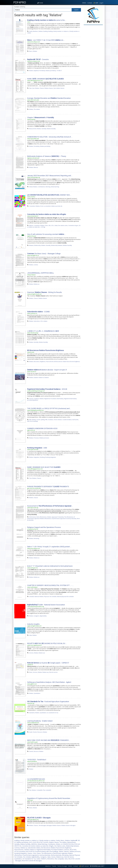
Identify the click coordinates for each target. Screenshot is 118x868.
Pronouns (36, 438)
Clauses (42, 88)
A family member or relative (47, 840)
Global (31, 187)
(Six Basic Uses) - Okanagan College (44, 254)
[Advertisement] (93, 53)
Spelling (43, 420)
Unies (46, 225)
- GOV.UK (47, 389)
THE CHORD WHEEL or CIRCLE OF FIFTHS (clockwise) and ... (49, 408)
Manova (36, 167)
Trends (41, 3)
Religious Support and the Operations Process (44, 527)
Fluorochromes (19, 850)
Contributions (41, 187)
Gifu (50, 225)
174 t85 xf (59, 71)
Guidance (37, 399)
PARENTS (44, 859)
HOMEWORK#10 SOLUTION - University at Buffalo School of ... (50, 137)
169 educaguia (42, 825)
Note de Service (69, 857)
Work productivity (56, 855)
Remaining (36, 538)
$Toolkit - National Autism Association (46, 605)
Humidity (44, 129)
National (37, 596)
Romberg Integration (21, 853)
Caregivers (37, 616)
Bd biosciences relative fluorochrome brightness (67, 362)
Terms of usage (62, 866)
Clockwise (51, 420)
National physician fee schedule (65, 596)
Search (76, 10)
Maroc (62, 840)
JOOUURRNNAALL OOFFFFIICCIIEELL (41, 273)
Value (31, 635)
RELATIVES (73, 850)
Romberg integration (51, 457)
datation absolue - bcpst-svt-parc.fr (47, 370)
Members (36, 31)
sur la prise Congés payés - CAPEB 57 (48, 663)
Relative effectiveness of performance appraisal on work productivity (58, 519)
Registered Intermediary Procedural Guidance (50, 850)
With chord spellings (33, 421)
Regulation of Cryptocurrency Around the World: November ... (49, 798)
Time (30, 478)
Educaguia (49, 825)
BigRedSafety (36, 857)
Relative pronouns (44, 438)
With (30, 420)
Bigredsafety (43, 616)
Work (38, 517)
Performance (33, 517)
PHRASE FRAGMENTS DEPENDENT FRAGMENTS (48, 487)
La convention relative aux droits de (53, 206)
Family (31, 31)
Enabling (45, 31)
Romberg (42, 457)
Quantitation (37, 693)
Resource (40, 732)
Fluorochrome (50, 362)
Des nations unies (63, 225)
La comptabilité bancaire (36, 779)
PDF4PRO (20, 2)
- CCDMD (38, 312)
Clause (39, 853)
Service (53, 857)
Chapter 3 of (41, 117)
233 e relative (44, 321)
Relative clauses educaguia (68, 825)
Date (30, 88)
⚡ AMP (96, 3)
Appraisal (54, 517)
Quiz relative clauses (59, 88)
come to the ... (47, 20)
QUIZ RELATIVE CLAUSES (41, 842)
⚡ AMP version (84, 866)
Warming (48, 187)
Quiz (33, 88)
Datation (47, 377)
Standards (32, 713)
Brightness (43, 362)
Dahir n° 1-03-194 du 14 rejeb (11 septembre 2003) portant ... (49, 547)
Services (31, 399)
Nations (31, 225)
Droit (42, 206)
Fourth (38, 420)
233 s (53, 225)
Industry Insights (33, 624)
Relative (41, 31)
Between (31, 245)
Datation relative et (39, 377)
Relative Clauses (54, 842)
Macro (31, 51)
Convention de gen (73, 225)
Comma (36, 265)
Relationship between (57, 245)
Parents (35, 732)
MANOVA (34, 844)
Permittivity (42, 71)
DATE (31, 842)
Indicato (60, 420)
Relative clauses (49, 88)
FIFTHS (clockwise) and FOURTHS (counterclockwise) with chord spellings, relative (39, 851)
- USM (37, 448)
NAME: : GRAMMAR (45, 79)
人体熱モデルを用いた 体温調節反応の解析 (43, 331)
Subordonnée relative (34, 848)
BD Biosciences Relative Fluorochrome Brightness (56, 848)
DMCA (84, 3)
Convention (32, 206)
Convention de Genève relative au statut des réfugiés (38, 846)
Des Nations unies (60, 846)
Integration (37, 457)
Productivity (61, 517)
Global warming (55, 187)
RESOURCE (51, 859)
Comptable (39, 790)
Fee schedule (53, 596)
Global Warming (42, 844)
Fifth (46, 420)
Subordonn (37, 321)
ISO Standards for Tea (29, 859)
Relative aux (42, 653)
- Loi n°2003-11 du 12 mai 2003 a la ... (46, 40)
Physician (47, 596)
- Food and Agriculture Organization (48, 702)
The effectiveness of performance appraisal (54, 853)
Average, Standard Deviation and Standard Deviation (49, 98)
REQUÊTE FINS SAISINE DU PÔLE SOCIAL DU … (47, 643)
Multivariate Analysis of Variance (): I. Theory (47, 156)
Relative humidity (51, 129)
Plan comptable (47, 790)
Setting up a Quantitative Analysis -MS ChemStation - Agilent (49, 682)
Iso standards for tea (53, 713)
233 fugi (43, 227)
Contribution (51, 844)
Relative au (37, 284)
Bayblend (36, 71)
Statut (56, 225)
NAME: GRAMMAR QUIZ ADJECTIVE (44, 467)
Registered (47, 399)
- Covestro (38, 59)
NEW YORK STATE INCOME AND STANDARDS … (49, 740)
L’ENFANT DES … (49, 195)
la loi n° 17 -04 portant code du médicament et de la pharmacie (50, 566)
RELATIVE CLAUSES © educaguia (32, 861)
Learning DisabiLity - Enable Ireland (40, 721)
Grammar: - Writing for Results (45, 292)
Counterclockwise (67, 420)
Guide (31, 732)
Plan (30, 790)
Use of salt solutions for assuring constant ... (46, 234)
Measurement (33, 129)
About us (48, 866)
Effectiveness (43, 517)
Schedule (32, 596)
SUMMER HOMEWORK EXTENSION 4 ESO (42, 428)
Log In (101, 3)
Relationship (37, 245)
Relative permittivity (51, 71)
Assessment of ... (50, 506)
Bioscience (37, 362)
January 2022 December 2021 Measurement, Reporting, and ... (50, 176)
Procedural (53, 399)
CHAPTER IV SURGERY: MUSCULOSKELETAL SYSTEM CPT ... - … (50, 585)
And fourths (75, 420)
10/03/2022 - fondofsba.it (37, 760)
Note (66, 859)
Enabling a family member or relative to (58, 31)
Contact (90, 3)
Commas (17, 848)
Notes (31, 672)
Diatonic (66, 851)
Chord (55, 420)
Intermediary (60, 399)
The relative (37, 109)
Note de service (53, 672)
